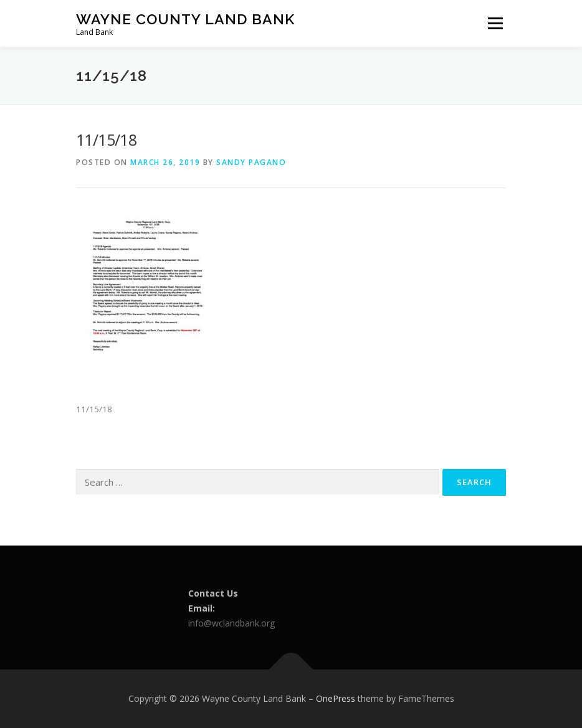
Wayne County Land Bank (185, 19)
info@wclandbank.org (231, 623)
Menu (495, 23)
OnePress (336, 698)
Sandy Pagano (251, 162)
